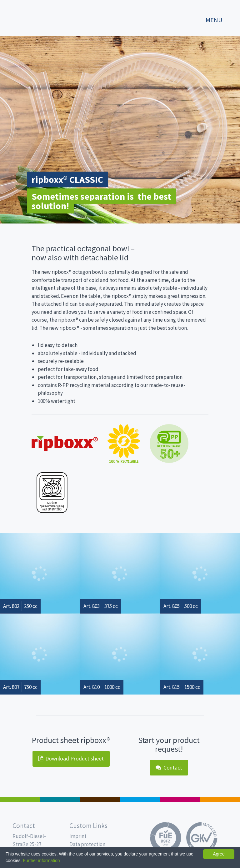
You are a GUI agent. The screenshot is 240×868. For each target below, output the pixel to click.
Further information (41, 860)
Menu (214, 20)
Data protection (87, 844)
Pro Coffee (100, 799)
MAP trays (60, 799)
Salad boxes (20, 799)
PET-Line (220, 799)
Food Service (180, 799)
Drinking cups (140, 799)
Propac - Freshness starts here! (31, 17)
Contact (169, 768)
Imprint (78, 836)
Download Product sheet (71, 758)
